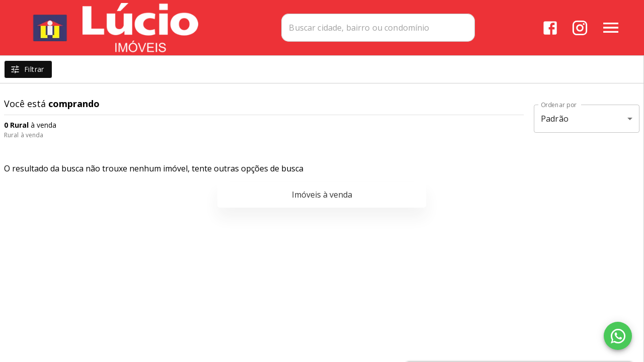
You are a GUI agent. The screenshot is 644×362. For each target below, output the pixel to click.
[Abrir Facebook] (550, 28)
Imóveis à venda (322, 195)
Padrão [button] (555, 119)
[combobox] (378, 28)
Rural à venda (24, 135)
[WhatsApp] (618, 336)
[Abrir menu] (611, 28)
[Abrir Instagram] (580, 28)
